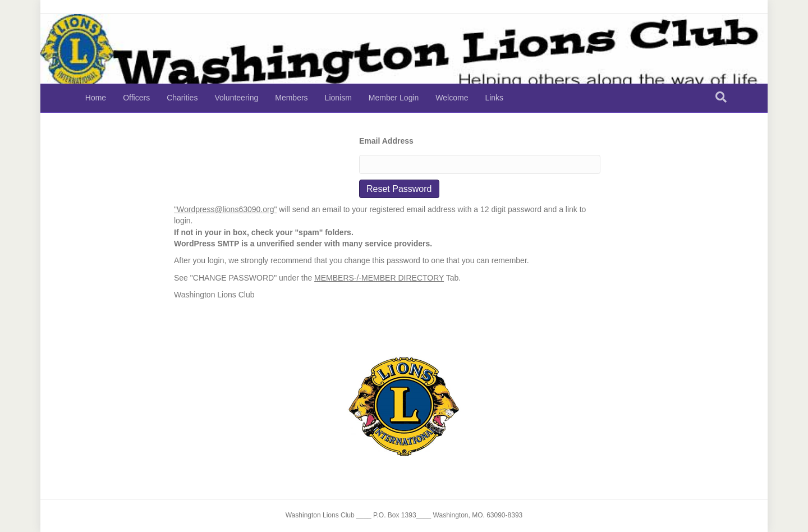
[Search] (721, 97)
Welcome (452, 98)
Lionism (338, 98)
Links (494, 98)
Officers (136, 98)
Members (291, 98)
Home (96, 98)
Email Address (386, 141)
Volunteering (236, 98)
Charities (182, 98)
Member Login (394, 98)
